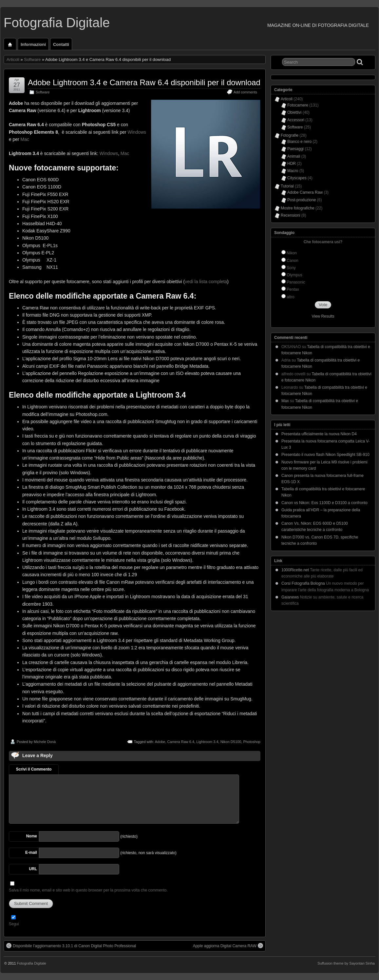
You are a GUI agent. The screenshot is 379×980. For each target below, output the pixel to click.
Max (285, 401)
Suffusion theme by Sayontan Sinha (346, 963)
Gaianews (290, 597)
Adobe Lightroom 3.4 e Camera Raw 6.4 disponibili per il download (144, 82)
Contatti (61, 44)
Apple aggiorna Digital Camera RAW (228, 946)
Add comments (245, 92)
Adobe (160, 742)
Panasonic (296, 282)
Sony (291, 268)
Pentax (293, 289)
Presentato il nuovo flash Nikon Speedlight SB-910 (325, 455)
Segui (14, 924)
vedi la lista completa (206, 282)
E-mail (31, 853)
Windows (137, 132)
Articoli (13, 59)
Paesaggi (295, 149)
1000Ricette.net (295, 570)
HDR (292, 164)
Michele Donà (45, 742)
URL (33, 869)
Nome (32, 836)
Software (32, 59)
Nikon (292, 253)
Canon (292, 261)
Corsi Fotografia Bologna (303, 583)
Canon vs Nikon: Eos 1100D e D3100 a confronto (324, 503)
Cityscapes (297, 178)
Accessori (296, 120)
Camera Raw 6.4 (181, 742)
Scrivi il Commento (34, 769)
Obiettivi (294, 112)
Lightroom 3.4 (207, 742)
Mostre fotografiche (298, 208)
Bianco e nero (299, 142)
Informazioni (33, 44)
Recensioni (290, 215)
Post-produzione (302, 200)
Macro (293, 171)
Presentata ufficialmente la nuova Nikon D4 (319, 434)
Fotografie (290, 135)
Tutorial (287, 186)
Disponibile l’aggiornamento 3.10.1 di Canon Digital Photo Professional (71, 946)
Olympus (294, 275)
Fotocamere (298, 105)
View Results (323, 316)
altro (290, 297)
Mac (25, 139)
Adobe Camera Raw (305, 192)
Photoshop (252, 742)
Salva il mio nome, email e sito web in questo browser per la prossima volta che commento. (88, 890)
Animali (294, 156)
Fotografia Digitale (57, 23)
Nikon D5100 (231, 742)
